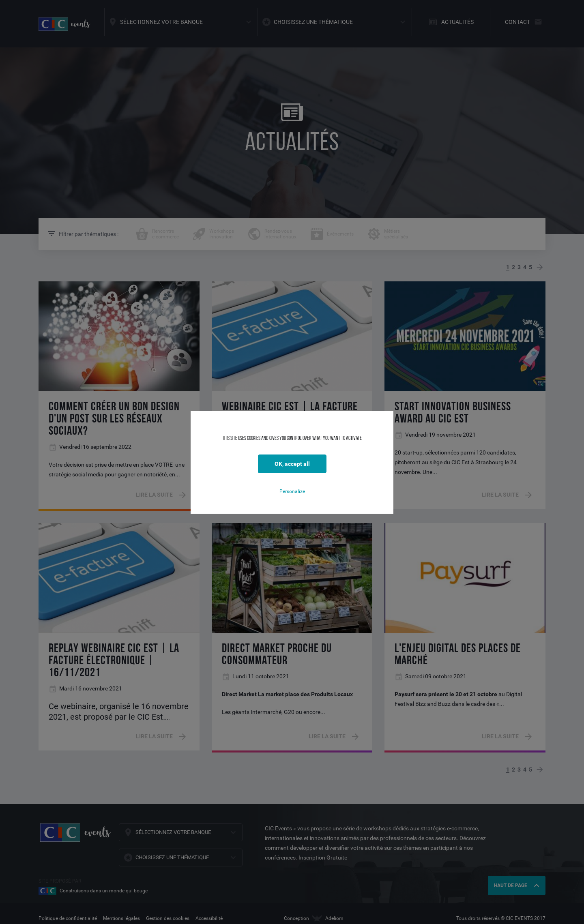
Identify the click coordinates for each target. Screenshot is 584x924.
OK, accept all (292, 464)
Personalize (292, 491)
